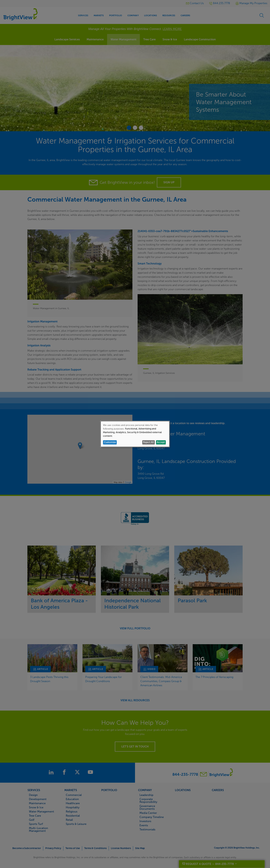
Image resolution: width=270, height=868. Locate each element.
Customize (110, 442)
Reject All (148, 442)
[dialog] (135, 434)
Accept (161, 442)
